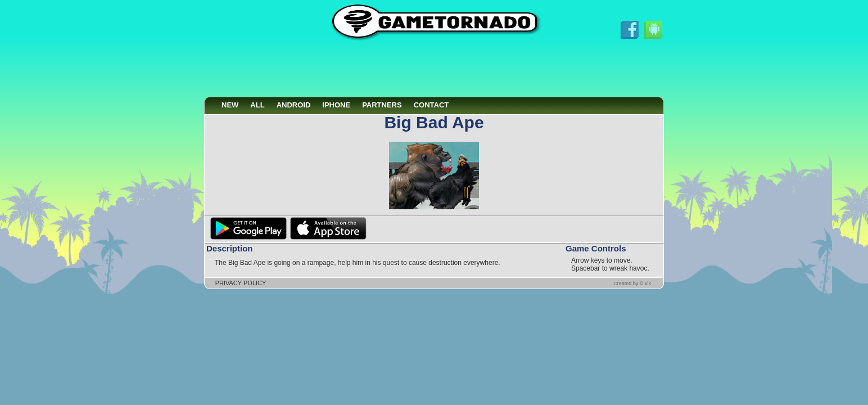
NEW (230, 105)
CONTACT (431, 105)
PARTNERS (382, 105)
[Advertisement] (434, 69)
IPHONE (336, 105)
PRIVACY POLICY (241, 283)
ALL (257, 105)
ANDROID (294, 105)
